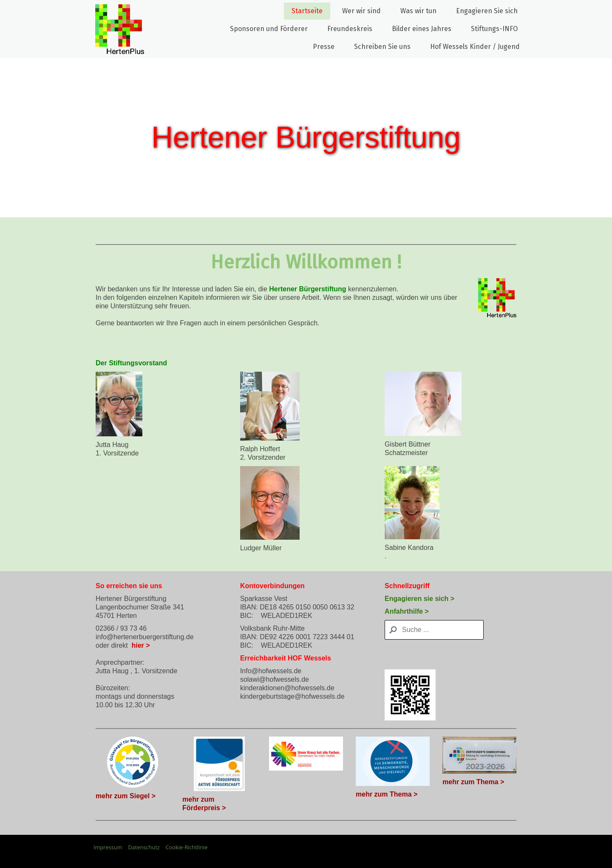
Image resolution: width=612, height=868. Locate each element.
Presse (324, 47)
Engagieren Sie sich (487, 11)
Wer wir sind (361, 11)
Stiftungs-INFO (494, 29)
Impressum (108, 847)
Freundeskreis (350, 29)
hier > (140, 645)
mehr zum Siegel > (126, 796)
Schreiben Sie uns (382, 47)
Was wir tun (418, 11)
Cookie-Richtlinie (186, 847)
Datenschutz (144, 847)
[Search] (434, 630)
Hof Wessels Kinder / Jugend (475, 47)
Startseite (307, 11)
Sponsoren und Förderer (269, 29)
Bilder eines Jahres (422, 29)
